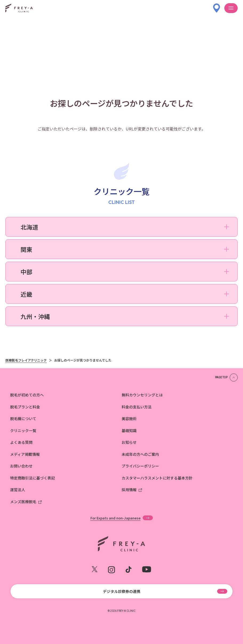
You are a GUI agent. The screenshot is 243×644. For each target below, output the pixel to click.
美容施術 (129, 419)
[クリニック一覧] (217, 5)
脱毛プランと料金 (25, 407)
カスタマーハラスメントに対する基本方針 (157, 478)
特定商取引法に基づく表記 (33, 478)
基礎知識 (129, 430)
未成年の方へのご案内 (140, 454)
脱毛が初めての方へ (27, 395)
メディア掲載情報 (25, 454)
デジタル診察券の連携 (122, 591)
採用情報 (129, 490)
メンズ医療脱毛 (23, 502)
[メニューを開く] (231, 8)
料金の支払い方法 (137, 407)
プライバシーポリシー (140, 466)
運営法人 (18, 490)
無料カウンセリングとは (142, 395)
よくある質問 (21, 442)
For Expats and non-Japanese (115, 518)
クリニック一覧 (23, 430)
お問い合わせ (21, 466)
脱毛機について (23, 419)
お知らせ (129, 442)
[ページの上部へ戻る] (226, 378)
